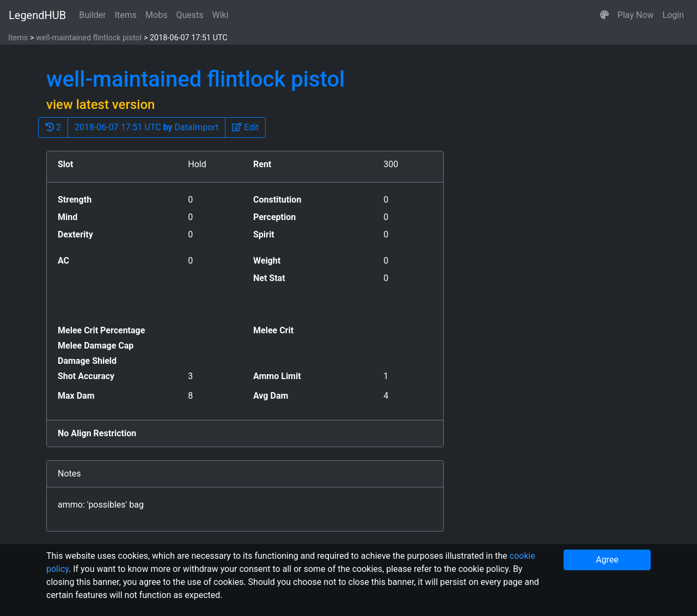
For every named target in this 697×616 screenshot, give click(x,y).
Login (673, 15)
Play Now (636, 15)
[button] (604, 15)
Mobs (156, 15)
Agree (607, 560)
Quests (189, 15)
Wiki (221, 15)
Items (126, 15)
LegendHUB (37, 15)
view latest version (100, 105)
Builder (93, 15)
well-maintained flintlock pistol (89, 38)
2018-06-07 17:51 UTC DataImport (146, 127)
